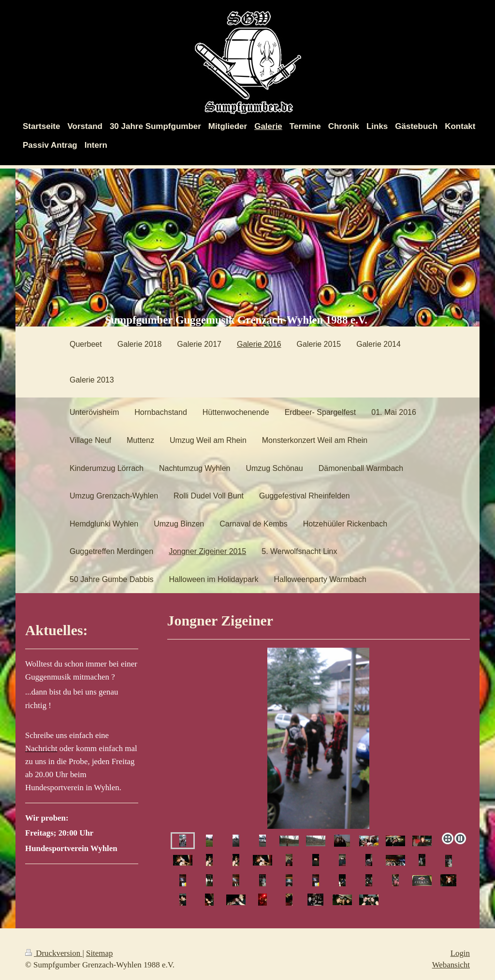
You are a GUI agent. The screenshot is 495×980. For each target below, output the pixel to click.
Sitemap (99, 953)
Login (460, 953)
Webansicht (451, 965)
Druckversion (54, 953)
